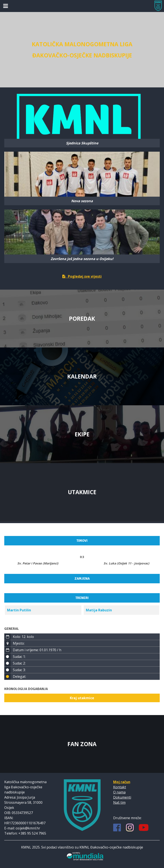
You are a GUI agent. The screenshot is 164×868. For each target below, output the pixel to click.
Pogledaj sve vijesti (82, 276)
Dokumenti (122, 797)
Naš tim (119, 802)
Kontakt (120, 787)
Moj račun (122, 782)
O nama (119, 792)
